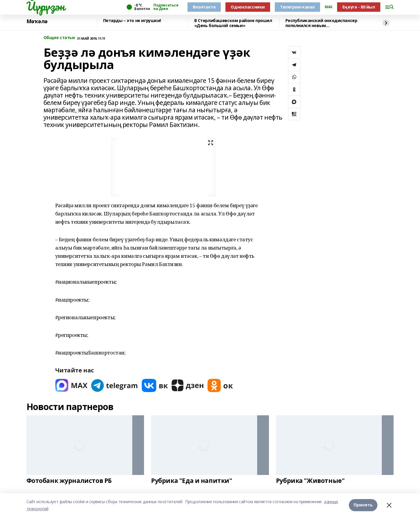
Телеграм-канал (297, 7)
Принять (363, 505)
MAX (329, 7)
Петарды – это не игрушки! (132, 21)
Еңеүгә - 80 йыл (359, 7)
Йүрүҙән (46, 6)
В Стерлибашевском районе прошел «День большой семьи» (233, 23)
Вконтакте (204, 7)
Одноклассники (248, 7)
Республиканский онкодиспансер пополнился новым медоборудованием (321, 23)
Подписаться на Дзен (166, 7)
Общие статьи (59, 38)
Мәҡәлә (37, 21)
